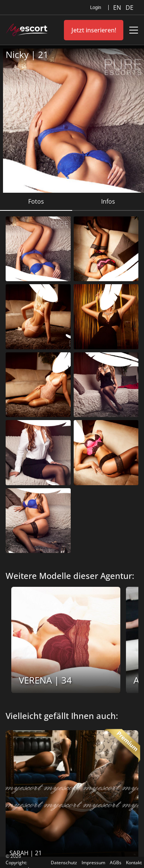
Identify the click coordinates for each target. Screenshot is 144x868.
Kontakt (134, 863)
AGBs (116, 863)
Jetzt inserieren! (94, 30)
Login (96, 8)
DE (130, 8)
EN (118, 8)
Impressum (93, 863)
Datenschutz (64, 863)
